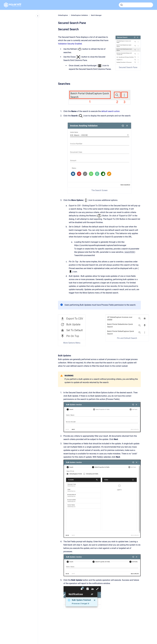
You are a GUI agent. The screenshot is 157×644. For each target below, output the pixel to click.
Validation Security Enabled (70, 44)
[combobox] (136, 5)
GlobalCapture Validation (79, 15)
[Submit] (122, 5)
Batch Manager (96, 15)
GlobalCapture (63, 15)
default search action (110, 111)
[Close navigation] (38, 16)
